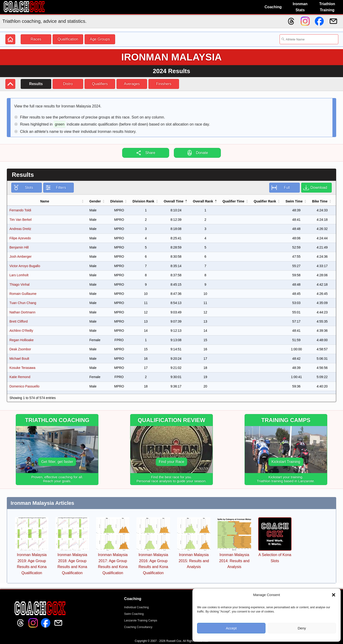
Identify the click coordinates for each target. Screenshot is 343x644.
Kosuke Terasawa (22, 368)
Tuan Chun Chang (23, 303)
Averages (132, 84)
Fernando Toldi (20, 210)
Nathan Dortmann (22, 312)
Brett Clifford (19, 321)
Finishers (164, 84)
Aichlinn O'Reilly (21, 331)
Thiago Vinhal (19, 284)
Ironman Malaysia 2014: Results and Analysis (234, 561)
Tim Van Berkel (20, 220)
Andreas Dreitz (20, 229)
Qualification (68, 39)
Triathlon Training (327, 7)
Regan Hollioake (21, 340)
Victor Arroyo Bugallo (25, 266)
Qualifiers (100, 84)
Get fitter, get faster (57, 462)
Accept (231, 628)
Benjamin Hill (19, 247)
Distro (68, 84)
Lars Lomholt (19, 275)
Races (36, 39)
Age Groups (100, 39)
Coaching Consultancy (138, 627)
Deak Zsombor (20, 349)
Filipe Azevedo (20, 238)
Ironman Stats (300, 7)
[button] (334, 595)
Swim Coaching (134, 614)
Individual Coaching (136, 607)
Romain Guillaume (23, 294)
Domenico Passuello (24, 386)
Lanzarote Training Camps (141, 620)
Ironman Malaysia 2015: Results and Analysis (194, 561)
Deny (302, 628)
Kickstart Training (286, 462)
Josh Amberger (20, 257)
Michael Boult (19, 359)
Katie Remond (20, 377)
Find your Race (172, 462)
